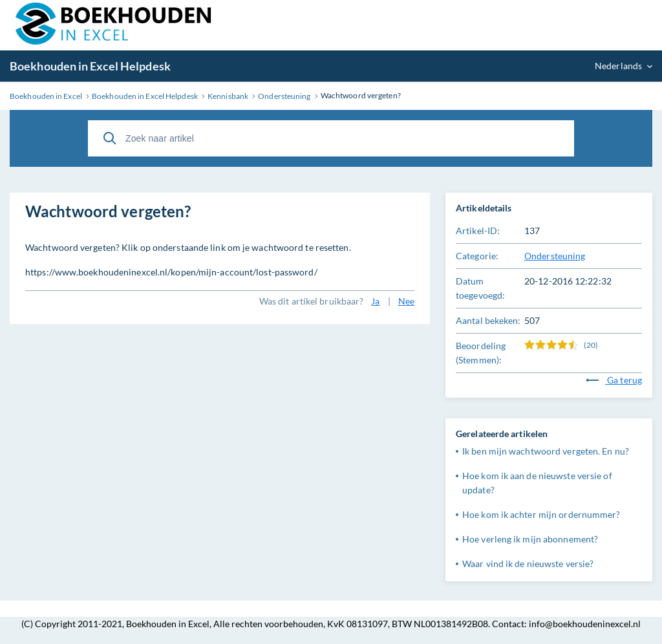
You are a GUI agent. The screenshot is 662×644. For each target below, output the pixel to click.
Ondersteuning (555, 256)
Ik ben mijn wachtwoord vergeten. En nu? (546, 451)
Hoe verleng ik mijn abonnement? (530, 539)
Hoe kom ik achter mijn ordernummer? (541, 514)
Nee (406, 301)
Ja (375, 301)
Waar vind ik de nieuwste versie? (528, 563)
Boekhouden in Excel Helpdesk (90, 66)
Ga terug (614, 380)
